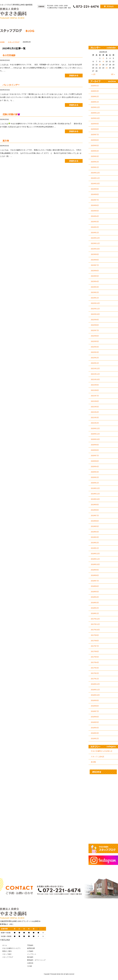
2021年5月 (95, 407)
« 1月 (94, 74)
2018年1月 (95, 613)
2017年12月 (95, 619)
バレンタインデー (11, 85)
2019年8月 (95, 510)
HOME (2, 42)
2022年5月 (95, 341)
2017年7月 (95, 646)
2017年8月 (95, 641)
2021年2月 (95, 423)
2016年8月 (95, 706)
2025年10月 (95, 118)
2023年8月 (95, 260)
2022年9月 (95, 320)
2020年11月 (95, 434)
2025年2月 (95, 162)
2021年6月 (95, 401)
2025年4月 (95, 151)
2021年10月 (95, 379)
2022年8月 (95, 325)
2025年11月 (95, 113)
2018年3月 (95, 603)
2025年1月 (95, 167)
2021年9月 (95, 385)
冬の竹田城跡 (9, 55)
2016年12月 (95, 684)
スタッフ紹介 (111, 16)
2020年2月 (95, 477)
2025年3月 (95, 156)
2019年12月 (95, 488)
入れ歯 (103, 836)
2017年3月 (95, 668)
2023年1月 (95, 298)
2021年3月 (95, 417)
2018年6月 (95, 586)
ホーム (59, 16)
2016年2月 (95, 739)
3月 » (113, 74)
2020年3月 (95, 472)
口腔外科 (103, 828)
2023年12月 (95, 238)
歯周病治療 (103, 787)
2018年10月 (95, 564)
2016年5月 (95, 722)
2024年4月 (95, 216)
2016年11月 (95, 690)
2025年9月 (95, 124)
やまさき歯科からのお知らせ (102, 751)
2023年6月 (95, 271)
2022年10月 (95, 314)
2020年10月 (95, 439)
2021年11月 (95, 374)
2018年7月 (95, 581)
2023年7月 (95, 265)
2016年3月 (95, 733)
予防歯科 (103, 778)
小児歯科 (103, 795)
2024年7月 (95, 200)
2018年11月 (95, 559)
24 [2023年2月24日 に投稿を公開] (107, 68)
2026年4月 (95, 86)
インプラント (103, 803)
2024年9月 (95, 189)
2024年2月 (95, 227)
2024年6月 (95, 205)
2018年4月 (95, 597)
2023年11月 (95, 243)
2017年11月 (95, 624)
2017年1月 (95, 679)
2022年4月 (95, 347)
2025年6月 (95, 140)
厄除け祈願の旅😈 (11, 114)
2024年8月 (95, 194)
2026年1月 (95, 102)
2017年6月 (95, 651)
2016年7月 (95, 711)
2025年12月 (95, 107)
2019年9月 (95, 505)
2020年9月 (95, 445)
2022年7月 (95, 330)
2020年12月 (95, 428)
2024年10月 (95, 184)
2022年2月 (95, 358)
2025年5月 (95, 145)
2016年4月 (95, 728)
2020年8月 (95, 450)
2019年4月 (95, 532)
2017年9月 (95, 635)
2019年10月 (95, 499)
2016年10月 (95, 695)
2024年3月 (95, 222)
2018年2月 (95, 608)
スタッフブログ (14, 42)
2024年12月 (95, 173)
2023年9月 (95, 254)
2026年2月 (95, 96)
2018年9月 (95, 570)
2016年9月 (95, 700)
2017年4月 (95, 662)
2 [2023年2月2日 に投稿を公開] (103, 58)
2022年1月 (95, 363)
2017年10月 (95, 630)
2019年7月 (95, 516)
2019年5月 (95, 526)
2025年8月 (95, 129)
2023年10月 (95, 249)
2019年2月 (95, 543)
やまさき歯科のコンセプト (76, 16)
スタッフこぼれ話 (97, 757)
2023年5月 (95, 276)
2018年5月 (95, 592)
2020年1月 (95, 483)
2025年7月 (95, 135)
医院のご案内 (96, 16)
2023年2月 (95, 292)
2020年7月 (95, 456)
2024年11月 (95, 178)
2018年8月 (95, 575)
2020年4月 (95, 466)
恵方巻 (6, 141)
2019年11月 (95, 494)
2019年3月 (95, 537)
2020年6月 (95, 461)
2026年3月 (95, 91)
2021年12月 (95, 368)
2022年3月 (95, 352)
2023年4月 (95, 281)
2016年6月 (95, 717)
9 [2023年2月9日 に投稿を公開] (103, 61)
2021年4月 (95, 412)
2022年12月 (95, 303)
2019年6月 (95, 521)
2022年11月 (95, 309)
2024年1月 (95, 233)
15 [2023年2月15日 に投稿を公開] (100, 65)
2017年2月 (95, 673)
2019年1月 (95, 548)
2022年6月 (95, 336)
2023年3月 (95, 287)
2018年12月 (95, 554)
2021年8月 (95, 390)
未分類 (93, 762)
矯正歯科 (103, 811)
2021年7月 (95, 396)
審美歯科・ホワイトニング (103, 820)
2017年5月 (95, 657)
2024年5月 (95, 211)
